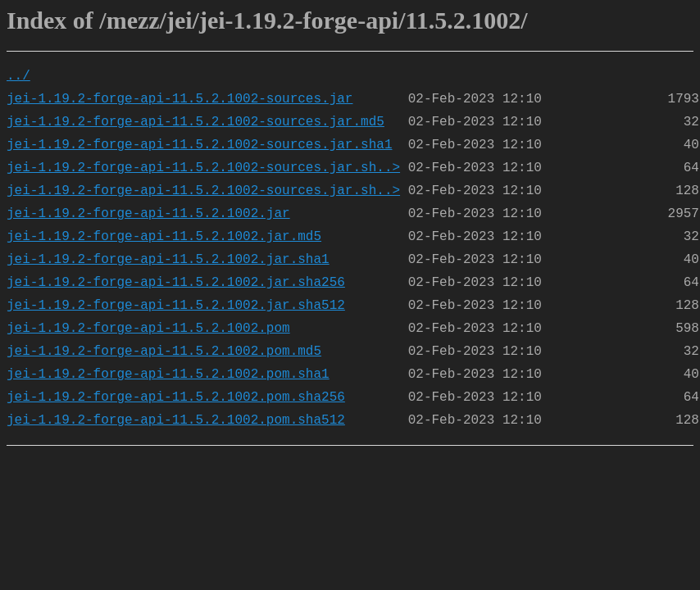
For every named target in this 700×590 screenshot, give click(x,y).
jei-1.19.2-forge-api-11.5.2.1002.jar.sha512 (176, 306)
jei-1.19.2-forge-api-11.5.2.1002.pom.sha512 (176, 420)
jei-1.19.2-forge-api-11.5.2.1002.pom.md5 (164, 352)
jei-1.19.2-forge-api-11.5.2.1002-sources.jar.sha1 (199, 145)
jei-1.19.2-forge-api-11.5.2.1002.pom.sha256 (176, 397)
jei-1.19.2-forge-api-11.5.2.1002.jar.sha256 (176, 283)
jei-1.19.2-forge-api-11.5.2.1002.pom (148, 329)
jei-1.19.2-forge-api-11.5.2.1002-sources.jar (180, 99)
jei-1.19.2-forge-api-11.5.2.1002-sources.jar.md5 (195, 122)
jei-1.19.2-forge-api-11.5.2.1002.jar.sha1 (168, 260)
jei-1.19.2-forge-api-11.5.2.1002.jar (148, 214)
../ (18, 76)
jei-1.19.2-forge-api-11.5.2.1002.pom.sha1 (168, 374)
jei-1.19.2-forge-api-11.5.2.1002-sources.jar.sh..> (203, 168)
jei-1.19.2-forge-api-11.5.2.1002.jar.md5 (164, 237)
